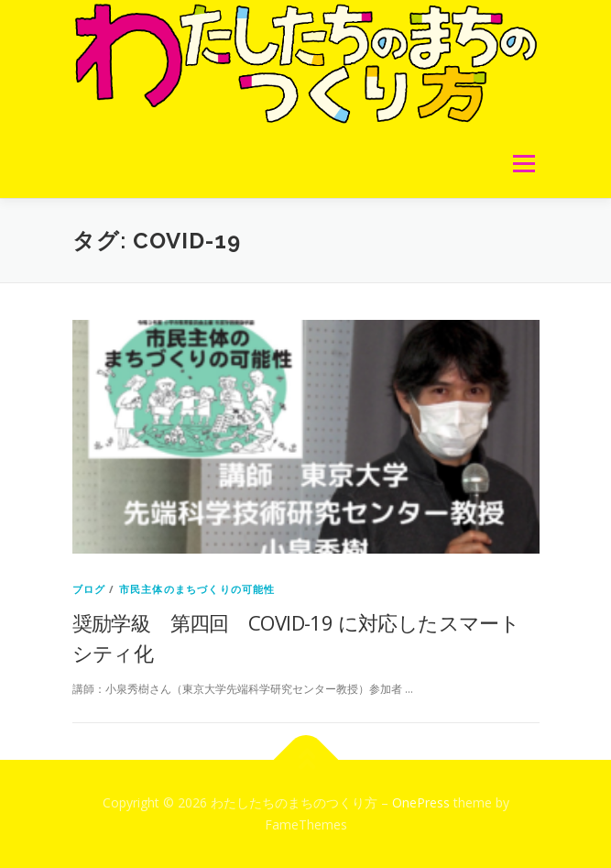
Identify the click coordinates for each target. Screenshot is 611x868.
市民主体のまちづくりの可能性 (197, 589)
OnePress (421, 802)
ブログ (89, 589)
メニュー (524, 164)
